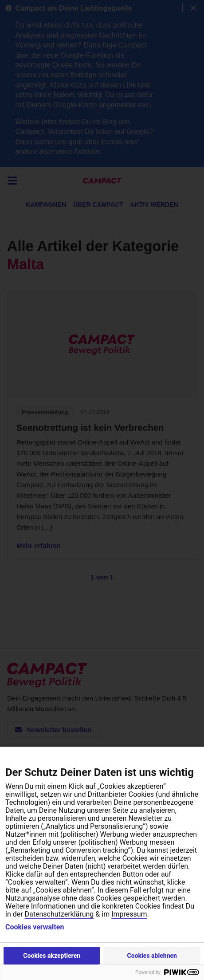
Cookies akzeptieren (52, 956)
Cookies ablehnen (152, 956)
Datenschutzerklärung (59, 914)
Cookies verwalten (35, 927)
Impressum (129, 914)
